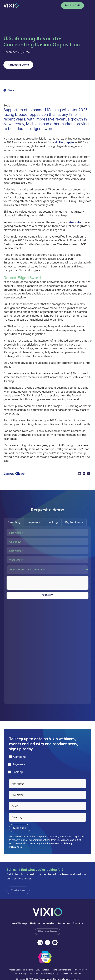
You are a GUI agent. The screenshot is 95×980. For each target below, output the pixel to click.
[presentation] (33, 583)
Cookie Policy (20, 974)
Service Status (42, 970)
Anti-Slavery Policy (50, 974)
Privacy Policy (80, 970)
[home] (11, 5)
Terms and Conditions (61, 970)
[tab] (14, 522)
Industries (49, 923)
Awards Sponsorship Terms (21, 970)
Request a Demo (18, 64)
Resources (64, 923)
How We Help (19, 923)
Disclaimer (34, 974)
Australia (75, 222)
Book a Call (72, 5)
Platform (35, 923)
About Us (78, 923)
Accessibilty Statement (71, 974)
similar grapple (64, 142)
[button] (89, 6)
